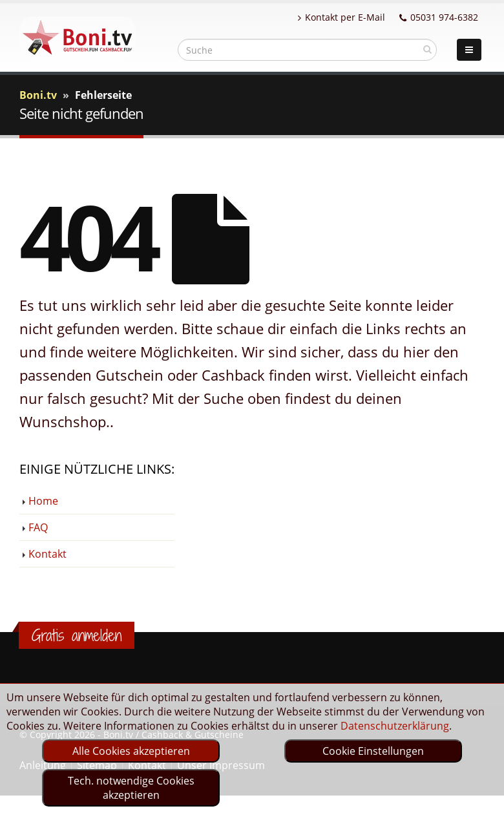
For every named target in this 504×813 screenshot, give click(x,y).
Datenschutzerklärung (395, 726)
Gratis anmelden (77, 635)
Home (43, 501)
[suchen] (427, 49)
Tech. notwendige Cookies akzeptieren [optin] (131, 788)
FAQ (38, 527)
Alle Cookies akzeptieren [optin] (131, 751)
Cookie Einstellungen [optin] (373, 751)
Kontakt (47, 554)
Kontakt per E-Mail (341, 17)
